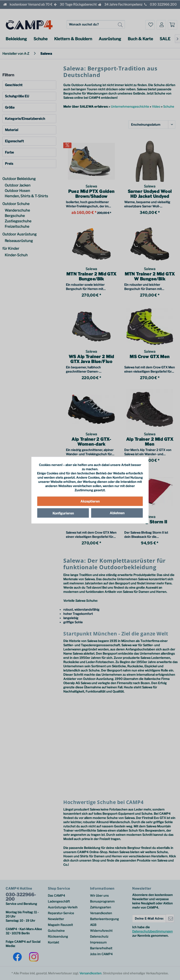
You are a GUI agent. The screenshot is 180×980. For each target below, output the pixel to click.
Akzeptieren (90, 501)
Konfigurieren (63, 513)
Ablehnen (117, 513)
